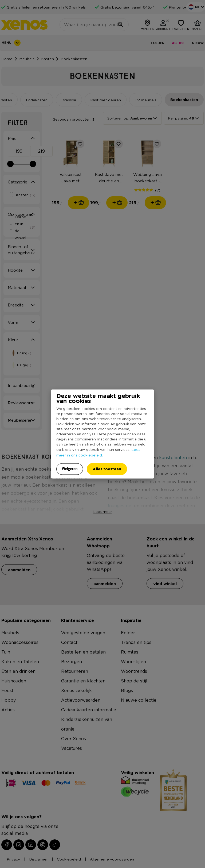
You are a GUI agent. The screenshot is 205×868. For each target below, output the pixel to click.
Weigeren (70, 469)
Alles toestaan (107, 469)
